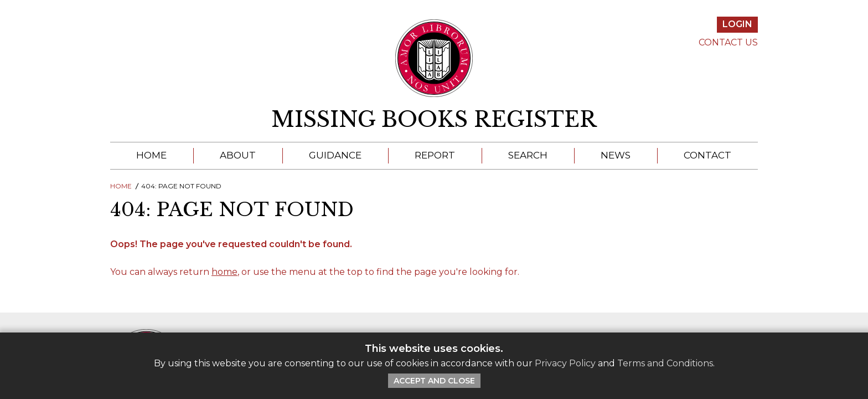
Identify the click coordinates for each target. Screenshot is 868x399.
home (224, 272)
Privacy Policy (565, 363)
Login (737, 24)
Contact (707, 155)
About (238, 155)
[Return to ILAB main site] (434, 58)
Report (435, 155)
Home (151, 155)
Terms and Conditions (665, 363)
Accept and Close (434, 381)
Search (528, 155)
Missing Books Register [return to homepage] (434, 120)
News (616, 155)
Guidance (335, 155)
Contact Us (728, 42)
